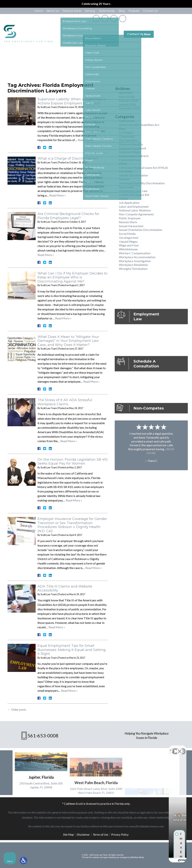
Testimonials (107, 11)
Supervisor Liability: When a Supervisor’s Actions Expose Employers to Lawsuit (71, 101)
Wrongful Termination (133, 269)
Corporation (127, 136)
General (124, 179)
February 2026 (128, 101)
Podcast (134, 11)
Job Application (129, 203)
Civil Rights (126, 132)
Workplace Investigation (135, 261)
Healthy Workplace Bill (134, 195)
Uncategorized (129, 238)
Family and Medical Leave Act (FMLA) (143, 168)
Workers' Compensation (135, 253)
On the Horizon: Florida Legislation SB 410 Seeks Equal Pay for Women (73, 462)
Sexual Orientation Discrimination (141, 230)
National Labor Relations (135, 210)
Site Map (68, 834)
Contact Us (150, 11)
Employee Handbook (133, 148)
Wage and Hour (129, 245)
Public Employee (130, 218)
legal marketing (110, 857)
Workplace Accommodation (137, 257)
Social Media (127, 234)
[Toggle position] (172, 748)
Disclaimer (83, 834)
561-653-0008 (176, 34)
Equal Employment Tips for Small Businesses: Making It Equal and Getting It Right (72, 650)
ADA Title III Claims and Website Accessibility (65, 588)
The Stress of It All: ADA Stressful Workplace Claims (65, 402)
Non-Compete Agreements (136, 214)
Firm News (126, 171)
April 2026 (126, 93)
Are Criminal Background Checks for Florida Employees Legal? (68, 216)
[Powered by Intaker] (160, 860)
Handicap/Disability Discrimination (142, 183)
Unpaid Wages (128, 241)
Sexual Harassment (131, 226)
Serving (90, 11)
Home (39, 11)
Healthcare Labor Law (133, 191)
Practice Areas (72, 11)
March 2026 (127, 97)
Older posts (17, 709)
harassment (126, 187)
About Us (53, 11)
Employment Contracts (134, 156)
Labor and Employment (134, 206)
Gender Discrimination (133, 175)
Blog (122, 11)
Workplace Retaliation (133, 265)
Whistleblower (128, 249)
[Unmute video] (126, 748)
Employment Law (130, 160)
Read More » (86, 140)
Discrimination (128, 140)
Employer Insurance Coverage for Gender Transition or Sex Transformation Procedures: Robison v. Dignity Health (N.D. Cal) (72, 525)
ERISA (123, 164)
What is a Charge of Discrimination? (68, 158)
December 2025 (129, 108)
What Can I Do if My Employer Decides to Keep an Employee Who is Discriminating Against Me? (72, 277)
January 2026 (127, 104)
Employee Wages (130, 152)
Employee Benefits (131, 144)
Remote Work (128, 222)
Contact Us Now (139, 34)
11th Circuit (127, 121)
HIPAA (123, 199)
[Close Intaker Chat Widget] (180, 748)
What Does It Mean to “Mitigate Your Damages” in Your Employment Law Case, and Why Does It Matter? (68, 341)
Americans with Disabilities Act (139, 125)
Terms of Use (100, 834)
